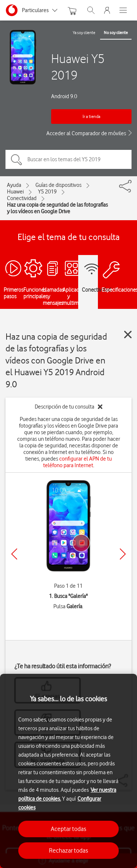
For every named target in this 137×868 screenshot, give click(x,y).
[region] (68, 771)
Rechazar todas (68, 850)
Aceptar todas (68, 829)
